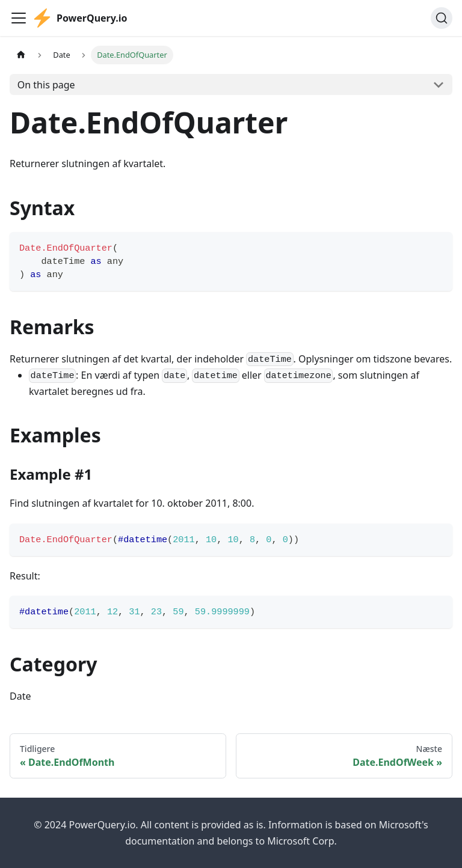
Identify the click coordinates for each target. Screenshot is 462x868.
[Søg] (442, 18)
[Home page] (21, 55)
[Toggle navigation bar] (19, 18)
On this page (46, 85)
